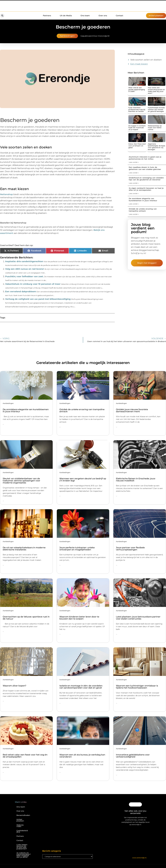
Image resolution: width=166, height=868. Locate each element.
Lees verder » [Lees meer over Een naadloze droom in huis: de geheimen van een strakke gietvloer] (134, 173)
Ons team (85, 16)
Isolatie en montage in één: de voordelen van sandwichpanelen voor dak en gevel (81, 687)
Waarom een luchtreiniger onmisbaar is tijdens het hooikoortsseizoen (137, 687)
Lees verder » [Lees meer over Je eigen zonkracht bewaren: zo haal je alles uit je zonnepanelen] (134, 193)
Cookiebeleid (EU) (22, 831)
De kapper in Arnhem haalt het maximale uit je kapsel (137, 128)
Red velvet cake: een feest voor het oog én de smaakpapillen (25, 756)
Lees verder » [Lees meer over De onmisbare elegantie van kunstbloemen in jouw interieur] (134, 204)
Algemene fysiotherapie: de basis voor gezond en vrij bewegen (156, 147)
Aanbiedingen (67, 36)
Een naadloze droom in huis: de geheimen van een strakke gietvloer (145, 168)
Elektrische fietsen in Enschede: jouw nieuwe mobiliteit (136, 480)
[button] (2, 16)
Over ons (103, 16)
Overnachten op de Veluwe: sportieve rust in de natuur (26, 618)
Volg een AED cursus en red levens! (25, 269)
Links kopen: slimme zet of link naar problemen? (22, 847)
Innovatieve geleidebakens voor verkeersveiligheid (133, 756)
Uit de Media (66, 16)
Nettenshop (6, 194)
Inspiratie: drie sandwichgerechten (24, 261)
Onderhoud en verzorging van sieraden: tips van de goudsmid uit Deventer (146, 179)
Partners (47, 16)
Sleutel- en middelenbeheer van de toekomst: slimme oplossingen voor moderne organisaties (21, 481)
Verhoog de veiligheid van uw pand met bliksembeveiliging (38, 299)
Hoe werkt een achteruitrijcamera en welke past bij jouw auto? (156, 90)
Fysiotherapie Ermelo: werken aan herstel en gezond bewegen (156, 109)
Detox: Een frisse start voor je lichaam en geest (137, 146)
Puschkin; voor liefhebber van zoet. (24, 276)
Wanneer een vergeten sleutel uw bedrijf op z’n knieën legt (83, 480)
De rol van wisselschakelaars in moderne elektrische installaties (24, 549)
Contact (120, 16)
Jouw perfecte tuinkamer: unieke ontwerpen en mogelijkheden (77, 549)
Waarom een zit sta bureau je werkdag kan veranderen (82, 756)
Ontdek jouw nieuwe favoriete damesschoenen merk (132, 410)
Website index (20, 826)
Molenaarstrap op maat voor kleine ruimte (155, 128)
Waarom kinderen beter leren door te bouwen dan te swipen (79, 618)
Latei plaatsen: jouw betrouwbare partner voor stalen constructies (138, 618)
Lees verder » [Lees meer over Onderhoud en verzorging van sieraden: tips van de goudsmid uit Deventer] (134, 183)
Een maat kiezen (139, 64)
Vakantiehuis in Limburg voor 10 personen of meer (33, 284)
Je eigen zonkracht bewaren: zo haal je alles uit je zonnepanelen (146, 189)
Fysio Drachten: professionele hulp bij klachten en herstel (137, 109)
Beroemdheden (23, 815)
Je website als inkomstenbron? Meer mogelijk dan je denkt (23, 855)
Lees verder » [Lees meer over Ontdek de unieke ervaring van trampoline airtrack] (134, 214)
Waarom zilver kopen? (14, 686)
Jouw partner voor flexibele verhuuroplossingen (130, 549)
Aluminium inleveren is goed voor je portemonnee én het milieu (145, 158)
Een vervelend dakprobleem (21, 292)
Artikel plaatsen (20, 820)
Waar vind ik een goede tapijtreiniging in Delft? (137, 89)
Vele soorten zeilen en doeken (146, 60)
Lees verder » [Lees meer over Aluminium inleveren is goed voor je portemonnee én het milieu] (134, 162)
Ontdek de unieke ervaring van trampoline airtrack (143, 210)
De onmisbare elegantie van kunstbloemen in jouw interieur (143, 199)
